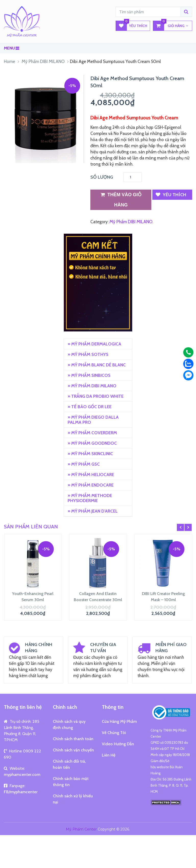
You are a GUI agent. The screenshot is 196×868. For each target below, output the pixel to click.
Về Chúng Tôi (114, 733)
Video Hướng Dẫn (118, 744)
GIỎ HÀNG (171, 26)
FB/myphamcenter (21, 792)
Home (9, 61)
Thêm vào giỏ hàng (121, 199)
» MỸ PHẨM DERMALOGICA (94, 344)
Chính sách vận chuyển (73, 750)
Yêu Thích (132, 26)
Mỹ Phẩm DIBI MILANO (43, 61)
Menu (9, 48)
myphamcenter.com (22, 774)
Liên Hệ (109, 755)
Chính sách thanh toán (73, 739)
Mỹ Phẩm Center (81, 829)
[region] (98, 283)
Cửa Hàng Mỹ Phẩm (119, 721)
